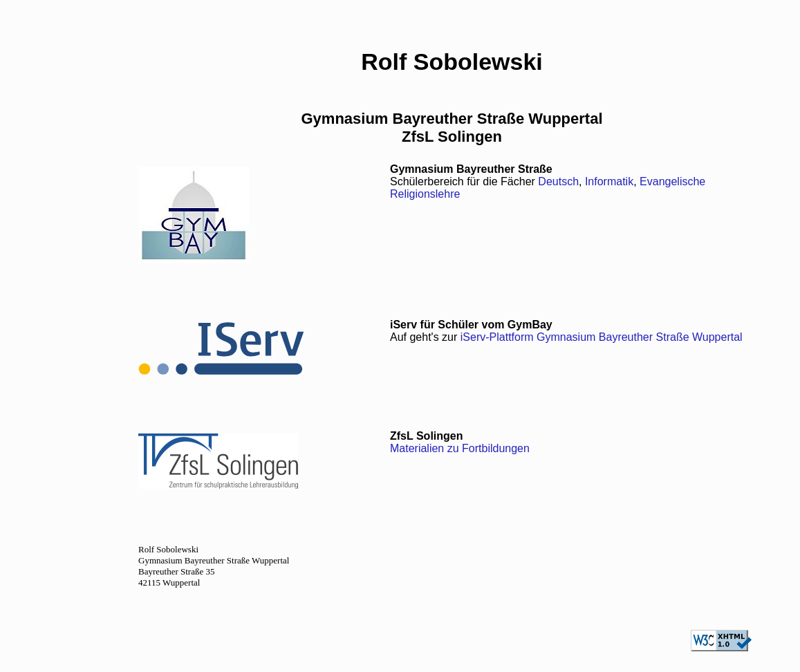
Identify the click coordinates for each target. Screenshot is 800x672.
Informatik (609, 181)
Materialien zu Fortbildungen (460, 448)
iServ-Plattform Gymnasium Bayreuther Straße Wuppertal (602, 337)
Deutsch (558, 181)
